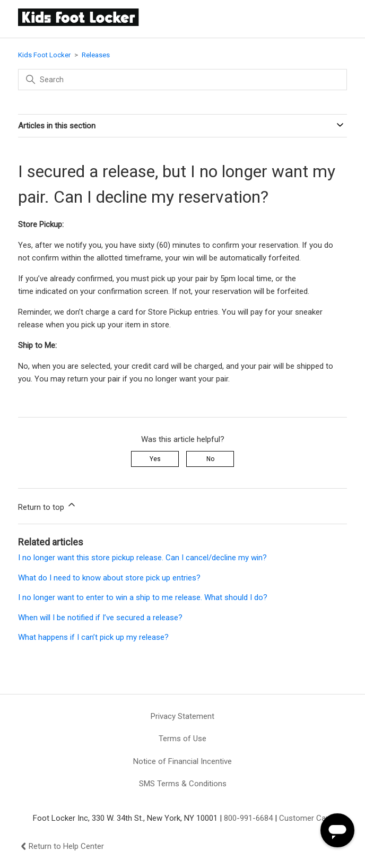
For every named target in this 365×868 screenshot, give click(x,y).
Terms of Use (183, 739)
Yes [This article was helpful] (155, 459)
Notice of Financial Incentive (183, 761)
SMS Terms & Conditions (183, 784)
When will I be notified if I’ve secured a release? (100, 618)
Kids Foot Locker (44, 55)
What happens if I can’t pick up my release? (93, 637)
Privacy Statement (183, 716)
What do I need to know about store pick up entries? (109, 578)
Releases (96, 55)
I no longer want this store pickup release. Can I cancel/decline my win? (142, 558)
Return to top (47, 506)
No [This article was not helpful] (210, 459)
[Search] (182, 80)
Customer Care (306, 818)
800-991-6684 (248, 818)
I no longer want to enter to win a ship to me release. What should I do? (143, 597)
